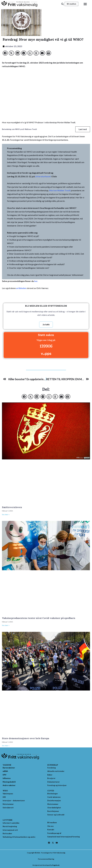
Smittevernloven (12, 507)
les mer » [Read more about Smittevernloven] (6, 514)
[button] (85, 4)
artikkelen (21, 288)
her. (36, 281)
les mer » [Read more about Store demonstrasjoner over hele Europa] (6, 746)
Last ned (83, 129)
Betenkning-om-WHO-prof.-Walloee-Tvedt (20, 129)
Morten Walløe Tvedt (60, 190)
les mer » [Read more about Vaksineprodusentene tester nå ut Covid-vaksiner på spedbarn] (6, 625)
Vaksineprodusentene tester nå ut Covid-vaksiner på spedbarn (39, 618)
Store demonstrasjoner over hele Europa (26, 738)
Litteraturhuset (43, 176)
